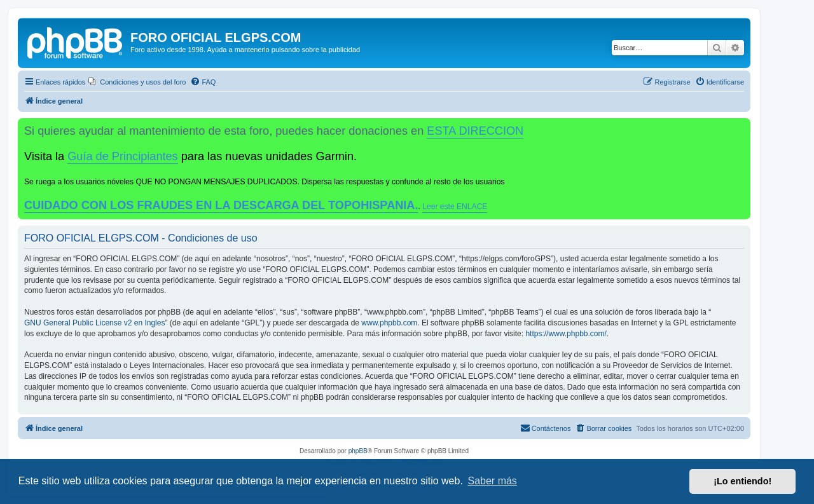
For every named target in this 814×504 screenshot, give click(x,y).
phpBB (358, 451)
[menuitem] (137, 82)
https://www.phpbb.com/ (566, 334)
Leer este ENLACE (455, 207)
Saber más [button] (493, 481)
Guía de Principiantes (122, 156)
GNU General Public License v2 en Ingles (94, 323)
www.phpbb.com (389, 323)
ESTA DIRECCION (475, 131)
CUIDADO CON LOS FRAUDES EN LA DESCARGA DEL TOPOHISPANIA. (221, 205)
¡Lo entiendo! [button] (742, 481)
